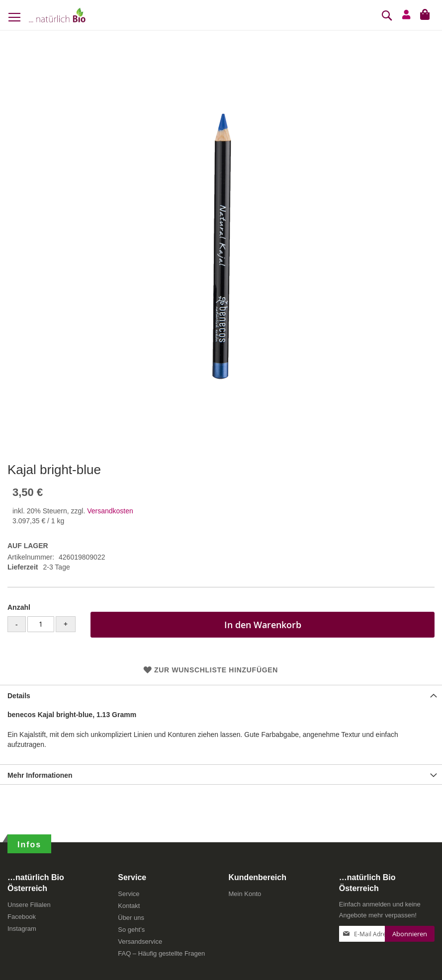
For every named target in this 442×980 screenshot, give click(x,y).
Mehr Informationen (40, 775)
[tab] (221, 695)
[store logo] (57, 15)
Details (19, 696)
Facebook (22, 917)
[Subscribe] (410, 934)
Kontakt (129, 906)
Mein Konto (245, 894)
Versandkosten (110, 511)
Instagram (22, 929)
